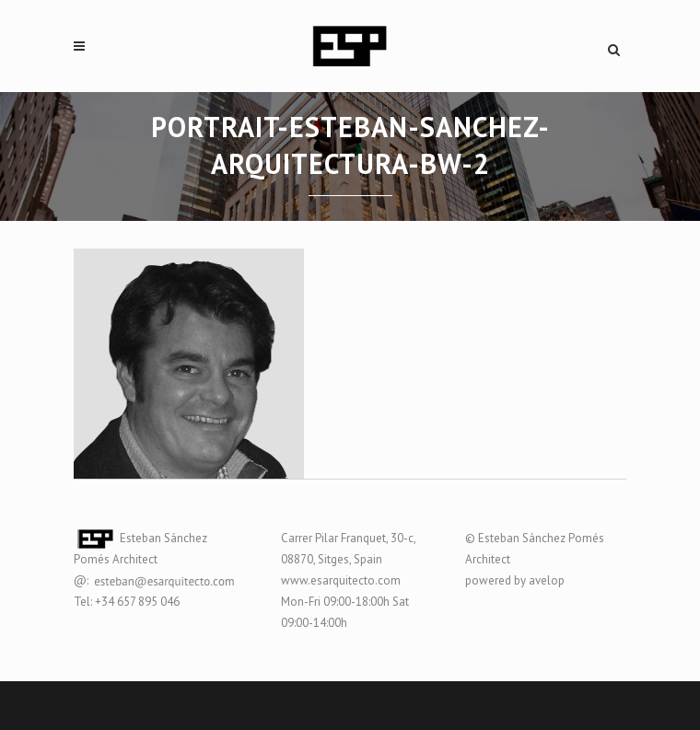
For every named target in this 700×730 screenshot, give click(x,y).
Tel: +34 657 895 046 (127, 602)
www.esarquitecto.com (341, 580)
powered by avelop (515, 580)
